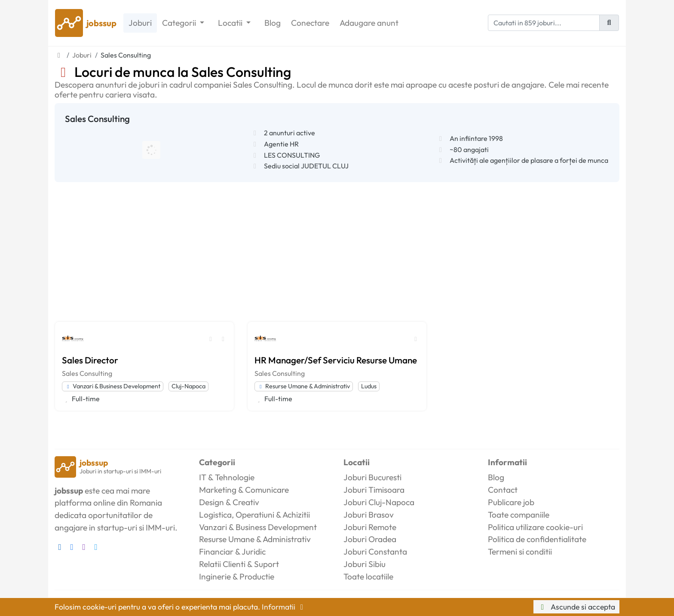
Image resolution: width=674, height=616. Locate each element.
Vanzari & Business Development (113, 386)
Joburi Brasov (369, 515)
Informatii (284, 607)
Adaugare (369, 23)
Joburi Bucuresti (372, 477)
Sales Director (90, 360)
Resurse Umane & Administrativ (304, 386)
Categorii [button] (180, 23)
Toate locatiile (368, 576)
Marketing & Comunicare (244, 490)
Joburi (140, 23)
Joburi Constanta (375, 552)
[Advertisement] (337, 247)
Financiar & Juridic (232, 552)
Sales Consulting (87, 373)
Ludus (369, 386)
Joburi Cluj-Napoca (379, 502)
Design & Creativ (229, 502)
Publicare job (511, 502)
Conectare (310, 23)
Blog (273, 23)
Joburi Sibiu (365, 564)
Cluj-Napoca (188, 386)
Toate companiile (519, 515)
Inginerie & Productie (237, 576)
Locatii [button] (231, 23)
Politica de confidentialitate (537, 539)
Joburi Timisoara (374, 490)
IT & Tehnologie (227, 477)
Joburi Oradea (370, 539)
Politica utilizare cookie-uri (535, 527)
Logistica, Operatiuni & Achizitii (254, 515)
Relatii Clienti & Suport (239, 564)
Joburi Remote (370, 527)
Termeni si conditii (520, 552)
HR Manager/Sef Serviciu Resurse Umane (336, 360)
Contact (503, 490)
